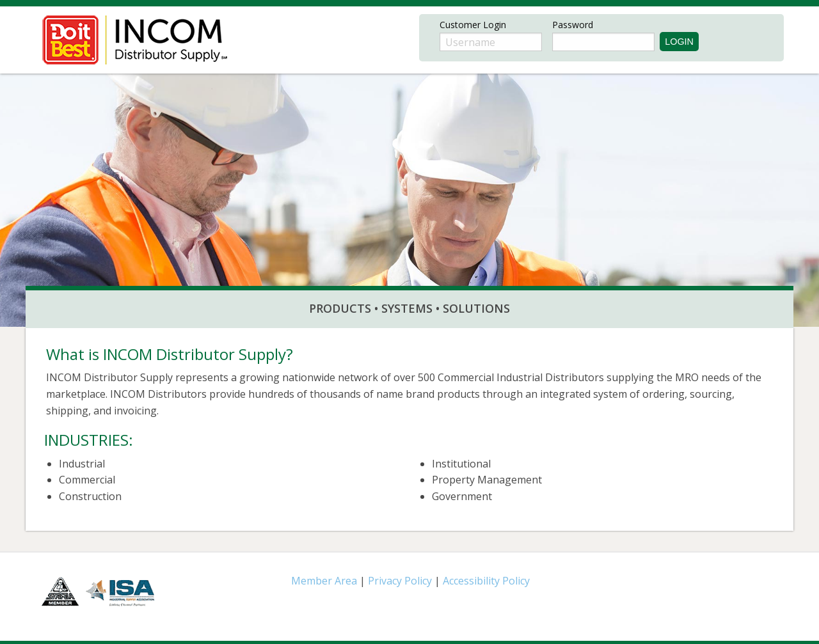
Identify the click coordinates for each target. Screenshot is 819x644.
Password (573, 25)
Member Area (324, 581)
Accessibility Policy (486, 581)
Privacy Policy (401, 581)
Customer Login (473, 25)
